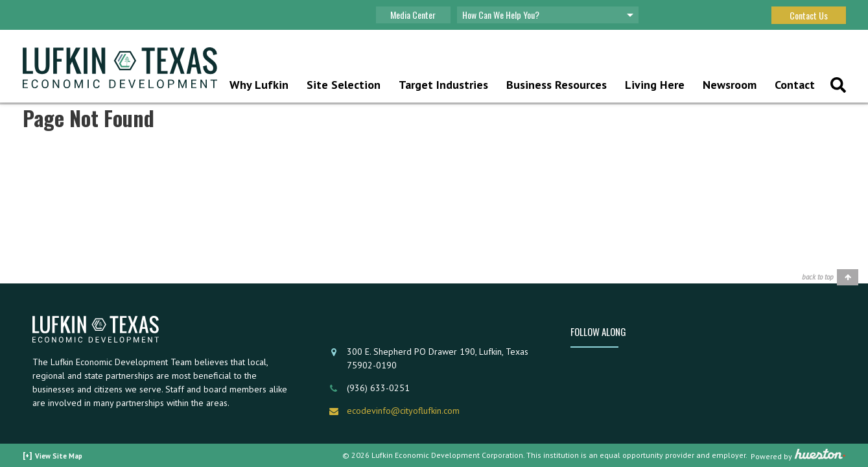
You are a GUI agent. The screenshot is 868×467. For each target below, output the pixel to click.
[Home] (120, 69)
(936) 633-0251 (378, 388)
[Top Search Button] (838, 87)
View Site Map (59, 456)
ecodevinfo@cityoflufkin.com (403, 411)
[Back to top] (830, 277)
